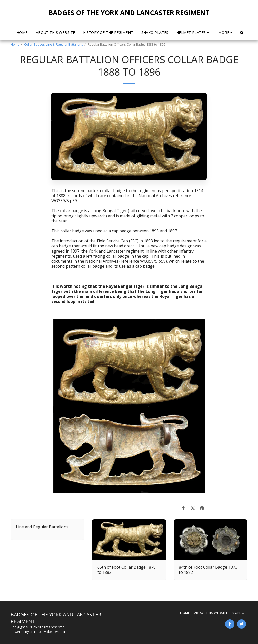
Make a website (55, 632)
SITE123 (35, 632)
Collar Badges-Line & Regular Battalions (54, 44)
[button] (193, 33)
